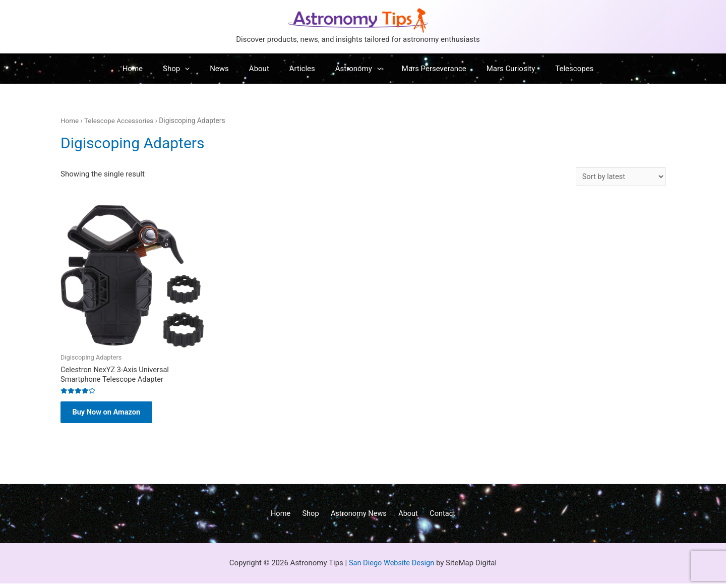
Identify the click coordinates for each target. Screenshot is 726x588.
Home (153, 69)
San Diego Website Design (391, 567)
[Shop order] (619, 177)
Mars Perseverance (424, 69)
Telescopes (554, 69)
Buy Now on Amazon (111, 415)
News (229, 69)
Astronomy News (358, 517)
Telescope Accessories (120, 121)
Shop (191, 69)
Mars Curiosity (496, 69)
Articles (302, 69)
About (264, 69)
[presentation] (200, 69)
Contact (436, 517)
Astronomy (353, 69)
